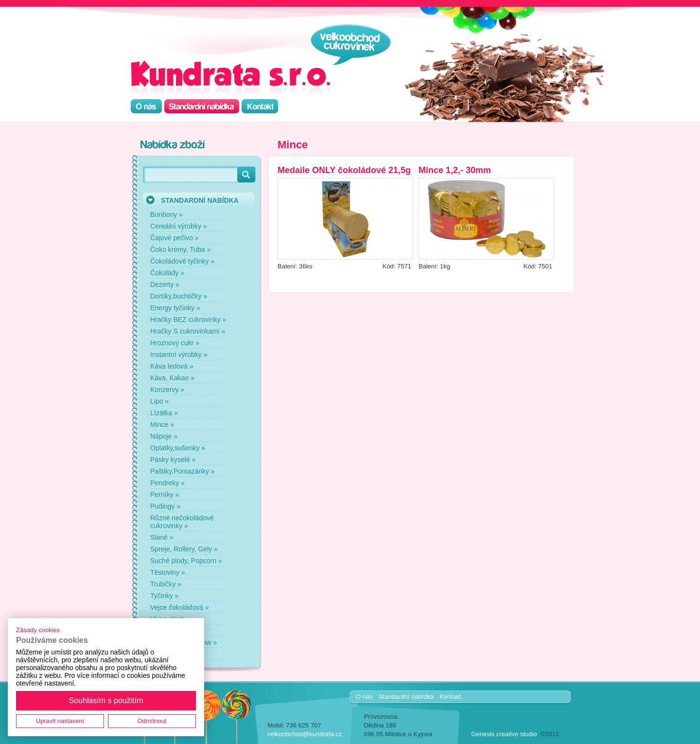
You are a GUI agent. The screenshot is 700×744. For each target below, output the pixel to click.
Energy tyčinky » (175, 308)
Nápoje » (164, 436)
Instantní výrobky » (179, 354)
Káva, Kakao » (172, 378)
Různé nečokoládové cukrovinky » (182, 522)
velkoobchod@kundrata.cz (305, 734)
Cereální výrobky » (179, 226)
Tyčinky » (164, 596)
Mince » (162, 425)
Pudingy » (165, 506)
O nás (364, 697)
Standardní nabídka (406, 697)
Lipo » (159, 401)
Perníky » (165, 495)
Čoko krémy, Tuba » (180, 249)
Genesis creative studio (504, 734)
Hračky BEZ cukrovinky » (188, 319)
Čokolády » (167, 273)
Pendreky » (167, 483)
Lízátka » (164, 413)
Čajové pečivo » (175, 238)
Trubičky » (166, 584)
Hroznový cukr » (175, 343)
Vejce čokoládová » (180, 607)
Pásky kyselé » (173, 460)
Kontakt (450, 697)
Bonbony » (166, 214)
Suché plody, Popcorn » (186, 561)
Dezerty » (165, 284)
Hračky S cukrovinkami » (188, 331)
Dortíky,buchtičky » (179, 296)
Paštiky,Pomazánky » (183, 471)
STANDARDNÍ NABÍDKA (200, 200)
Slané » (162, 537)
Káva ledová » (172, 366)
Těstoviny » (168, 572)
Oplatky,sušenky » (178, 448)
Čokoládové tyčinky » (182, 261)
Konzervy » (167, 390)
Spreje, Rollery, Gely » (184, 549)
